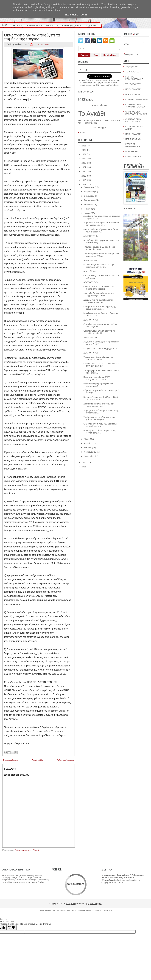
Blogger (103, 128)
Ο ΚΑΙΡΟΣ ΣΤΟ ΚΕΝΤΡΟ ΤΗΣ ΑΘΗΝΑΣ (136, 113)
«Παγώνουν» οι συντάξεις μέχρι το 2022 (101, 349)
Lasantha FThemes (84, 910)
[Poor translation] (11, 928)
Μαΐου (87, 439)
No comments (43, 44)
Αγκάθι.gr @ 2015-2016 (103, 910)
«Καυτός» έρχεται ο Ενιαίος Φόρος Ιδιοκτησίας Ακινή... (99, 248)
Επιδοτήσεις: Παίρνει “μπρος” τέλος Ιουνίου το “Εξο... (99, 432)
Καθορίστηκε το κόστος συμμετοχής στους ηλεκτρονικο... (99, 308)
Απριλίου (88, 443)
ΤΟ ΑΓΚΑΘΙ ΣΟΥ (93, 25)
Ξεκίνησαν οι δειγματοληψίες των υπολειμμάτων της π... (98, 358)
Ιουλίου (87, 209)
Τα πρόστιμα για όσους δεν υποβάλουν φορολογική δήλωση (101, 255)
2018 (84, 180)
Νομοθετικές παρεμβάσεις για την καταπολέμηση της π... (99, 266)
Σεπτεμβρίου (90, 200)
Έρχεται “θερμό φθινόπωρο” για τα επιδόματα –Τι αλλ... (99, 332)
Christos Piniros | (58, 910)
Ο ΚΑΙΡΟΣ (53, 24)
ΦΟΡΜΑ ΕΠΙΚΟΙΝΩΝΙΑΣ (137, 99)
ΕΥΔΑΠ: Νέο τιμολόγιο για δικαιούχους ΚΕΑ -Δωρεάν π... (101, 231)
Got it (84, 15)
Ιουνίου (87, 213)
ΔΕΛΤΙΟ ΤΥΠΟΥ (91, 236)
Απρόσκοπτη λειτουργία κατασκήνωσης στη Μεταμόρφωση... (101, 224)
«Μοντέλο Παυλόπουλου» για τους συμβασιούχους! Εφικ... (99, 294)
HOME (5, 25)
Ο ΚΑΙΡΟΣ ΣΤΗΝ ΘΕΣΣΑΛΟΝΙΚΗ (133, 120)
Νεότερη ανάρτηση (10, 760)
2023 (84, 159)
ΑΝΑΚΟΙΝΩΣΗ (90, 260)
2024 (84, 154)
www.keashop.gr (99, 105)
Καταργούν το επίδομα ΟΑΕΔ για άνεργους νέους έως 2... (98, 378)
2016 (84, 462)
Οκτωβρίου (89, 196)
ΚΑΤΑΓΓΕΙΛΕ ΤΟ (133, 157)
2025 (84, 150)
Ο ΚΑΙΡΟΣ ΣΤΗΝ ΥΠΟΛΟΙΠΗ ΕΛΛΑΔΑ (135, 106)
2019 (84, 176)
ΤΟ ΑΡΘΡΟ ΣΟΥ (133, 84)
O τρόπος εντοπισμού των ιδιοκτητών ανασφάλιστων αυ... (100, 425)
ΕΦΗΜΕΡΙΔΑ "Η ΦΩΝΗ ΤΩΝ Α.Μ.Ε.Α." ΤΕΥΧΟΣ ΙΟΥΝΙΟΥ (101, 365)
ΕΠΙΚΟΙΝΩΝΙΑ (35, 24)
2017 (84, 184)
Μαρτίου (88, 448)
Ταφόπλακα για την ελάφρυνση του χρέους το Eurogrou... (99, 418)
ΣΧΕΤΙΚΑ (18, 24)
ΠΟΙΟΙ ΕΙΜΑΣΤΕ (133, 89)
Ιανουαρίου (89, 456)
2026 (84, 146)
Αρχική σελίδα (37, 760)
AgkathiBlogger (95, 904)
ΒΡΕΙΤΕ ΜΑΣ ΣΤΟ (73, 24)
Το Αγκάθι (92, 114)
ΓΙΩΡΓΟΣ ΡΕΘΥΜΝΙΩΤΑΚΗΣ (134, 78)
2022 (84, 163)
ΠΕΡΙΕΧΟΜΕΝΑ (133, 94)
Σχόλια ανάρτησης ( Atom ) (27, 850)
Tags (96, 55)
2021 (84, 167)
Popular (84, 55)
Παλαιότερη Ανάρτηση (65, 760)
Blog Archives (110, 55)
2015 (84, 467)
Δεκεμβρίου (89, 187)
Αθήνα (126, 44)
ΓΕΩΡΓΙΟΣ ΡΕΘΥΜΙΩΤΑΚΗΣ (133, 145)
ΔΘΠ (82, 132)
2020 (84, 171)
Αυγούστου (89, 204)
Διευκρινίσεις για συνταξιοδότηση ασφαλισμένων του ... (98, 301)
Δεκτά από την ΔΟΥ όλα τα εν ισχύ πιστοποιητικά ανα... (99, 405)
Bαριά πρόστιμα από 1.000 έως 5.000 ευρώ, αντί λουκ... (101, 398)
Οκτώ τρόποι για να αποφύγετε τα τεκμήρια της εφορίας (32, 37)
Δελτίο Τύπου (89, 271)
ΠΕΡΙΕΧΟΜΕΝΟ (133, 139)
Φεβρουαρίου (90, 452)
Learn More (71, 15)
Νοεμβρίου (89, 192)
